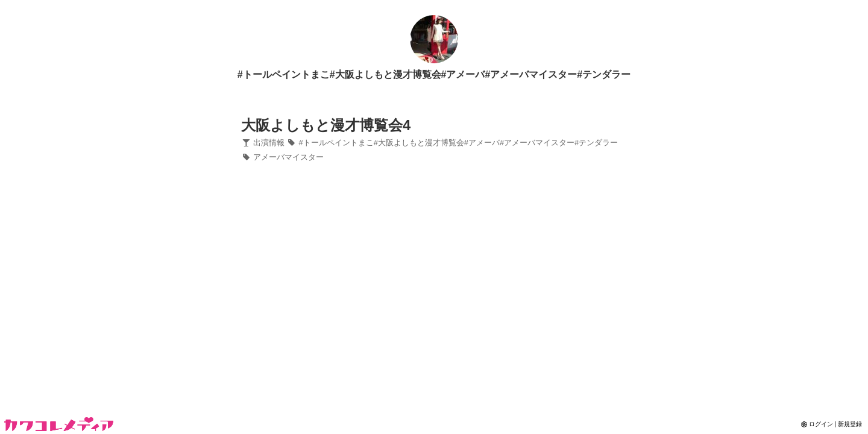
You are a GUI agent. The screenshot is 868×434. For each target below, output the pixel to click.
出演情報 (263, 143)
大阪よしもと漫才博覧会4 (326, 125)
